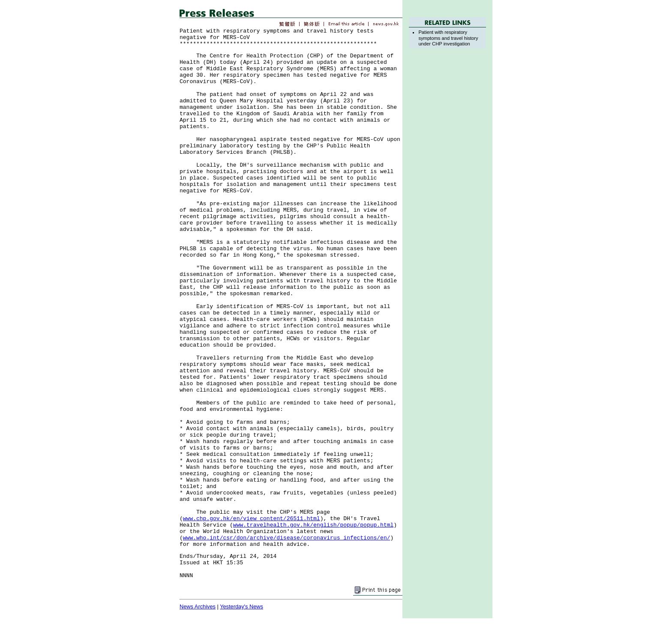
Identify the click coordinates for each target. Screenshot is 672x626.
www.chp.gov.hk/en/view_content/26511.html (252, 519)
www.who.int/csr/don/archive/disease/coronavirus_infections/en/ (287, 538)
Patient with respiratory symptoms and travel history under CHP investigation (448, 38)
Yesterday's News (241, 607)
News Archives (198, 607)
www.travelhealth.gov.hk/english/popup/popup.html (313, 525)
